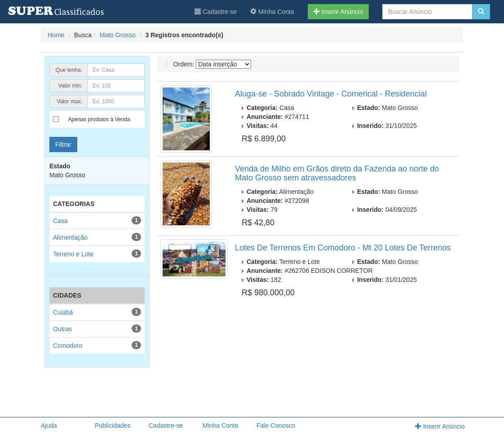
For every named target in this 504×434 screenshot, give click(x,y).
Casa (60, 221)
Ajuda (49, 425)
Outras (62, 329)
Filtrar (63, 145)
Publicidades (113, 425)
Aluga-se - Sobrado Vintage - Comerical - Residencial (331, 94)
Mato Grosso (118, 35)
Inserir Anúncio (338, 12)
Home (56, 35)
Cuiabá (63, 312)
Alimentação (70, 237)
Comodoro (68, 346)
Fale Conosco (276, 425)
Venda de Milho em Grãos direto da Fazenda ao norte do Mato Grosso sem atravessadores (337, 173)
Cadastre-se (216, 12)
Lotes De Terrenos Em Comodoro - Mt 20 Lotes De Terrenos (343, 248)
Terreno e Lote (73, 254)
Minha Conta (272, 12)
